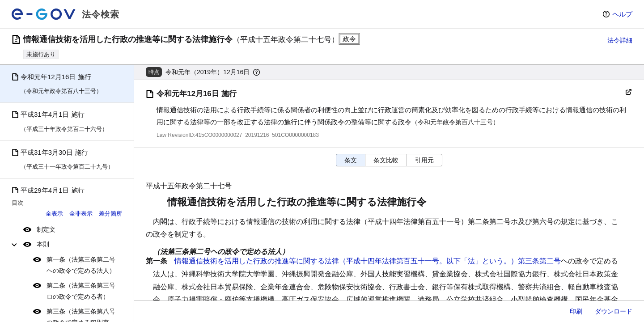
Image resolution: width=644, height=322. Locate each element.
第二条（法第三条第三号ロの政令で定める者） (81, 291)
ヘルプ (622, 14)
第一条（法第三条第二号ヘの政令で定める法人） (81, 265)
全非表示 (81, 214)
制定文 (46, 229)
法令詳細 (620, 40)
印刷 (576, 311)
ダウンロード (614, 311)
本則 (43, 244)
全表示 (54, 214)
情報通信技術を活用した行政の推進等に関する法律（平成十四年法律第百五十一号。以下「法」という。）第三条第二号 (368, 261)
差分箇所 (110, 214)
